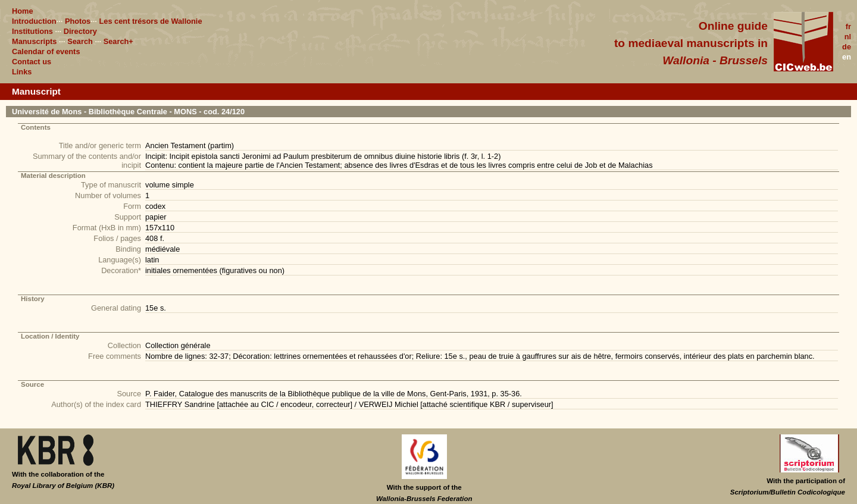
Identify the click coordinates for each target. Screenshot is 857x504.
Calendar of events (46, 51)
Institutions (32, 31)
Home (23, 11)
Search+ (118, 41)
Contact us (32, 62)
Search (80, 41)
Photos (78, 21)
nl (848, 37)
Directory (80, 31)
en (847, 57)
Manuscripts (34, 41)
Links (22, 72)
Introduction (34, 21)
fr (848, 26)
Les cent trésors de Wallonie (150, 21)
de (847, 47)
